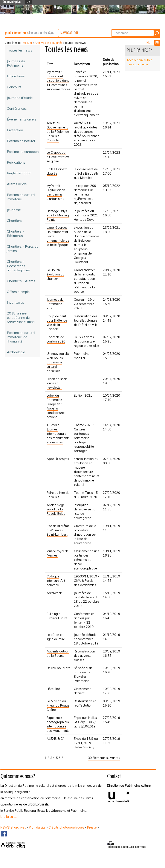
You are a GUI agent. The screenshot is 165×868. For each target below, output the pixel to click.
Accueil (28, 43)
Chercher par (125, 30)
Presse (92, 827)
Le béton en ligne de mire (56, 637)
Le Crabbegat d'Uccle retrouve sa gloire (58, 157)
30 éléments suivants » (104, 758)
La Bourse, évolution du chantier (55, 274)
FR (157, 43)
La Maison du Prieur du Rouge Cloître (58, 705)
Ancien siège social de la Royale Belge (56, 509)
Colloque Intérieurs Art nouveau (56, 581)
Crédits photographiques (66, 827)
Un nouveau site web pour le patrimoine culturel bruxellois (58, 362)
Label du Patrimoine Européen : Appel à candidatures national (56, 406)
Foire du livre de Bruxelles (58, 495)
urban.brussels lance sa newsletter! (57, 383)
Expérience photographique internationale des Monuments (58, 724)
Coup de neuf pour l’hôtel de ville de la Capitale (57, 323)
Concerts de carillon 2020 (56, 339)
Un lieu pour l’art (58, 668)
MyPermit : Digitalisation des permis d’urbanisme (56, 192)
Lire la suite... (9, 817)
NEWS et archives (13, 827)
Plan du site (37, 827)
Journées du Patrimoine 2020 (55, 304)
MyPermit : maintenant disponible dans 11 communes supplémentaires (58, 81)
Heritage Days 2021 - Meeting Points (58, 215)
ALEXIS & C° (55, 739)
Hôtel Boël (54, 689)
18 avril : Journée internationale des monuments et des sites (58, 434)
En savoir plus (12, 2)
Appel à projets (58, 459)
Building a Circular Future (57, 616)
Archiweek (54, 593)
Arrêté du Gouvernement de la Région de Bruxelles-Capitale (58, 132)
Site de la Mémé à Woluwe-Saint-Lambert (58, 530)
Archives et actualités (49, 43)
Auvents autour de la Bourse (58, 654)
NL (149, 43)
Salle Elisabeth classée (57, 171)
